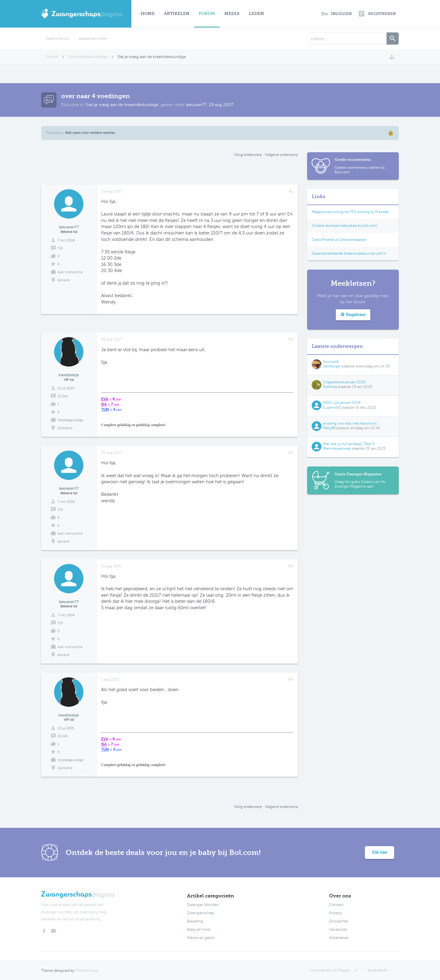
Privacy (335, 913)
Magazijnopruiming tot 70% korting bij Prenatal (350, 212)
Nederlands (377, 970)
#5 (291, 680)
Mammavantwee (337, 448)
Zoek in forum (58, 39)
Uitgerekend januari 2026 (344, 382)
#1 (291, 191)
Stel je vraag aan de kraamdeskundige (122, 105)
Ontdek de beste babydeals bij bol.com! (345, 226)
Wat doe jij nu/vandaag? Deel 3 (349, 444)
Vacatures (338, 930)
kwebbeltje (69, 375)
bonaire (63, 280)
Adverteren (339, 938)
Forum (207, 14)
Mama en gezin (201, 938)
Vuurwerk (331, 362)
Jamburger (332, 366)
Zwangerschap (201, 913)
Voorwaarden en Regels (330, 970)
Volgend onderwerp (281, 155)
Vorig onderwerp (248, 155)
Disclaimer (339, 921)
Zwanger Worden (203, 905)
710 (60, 248)
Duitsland (65, 428)
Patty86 (329, 428)
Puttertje (330, 387)
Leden (256, 14)
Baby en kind (199, 930)
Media (232, 14)
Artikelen (177, 14)
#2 (291, 339)
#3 (291, 453)
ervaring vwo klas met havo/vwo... (351, 423)
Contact (336, 905)
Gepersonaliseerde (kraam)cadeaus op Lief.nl (349, 253)
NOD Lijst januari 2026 (342, 403)
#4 (291, 566)
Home (148, 14)
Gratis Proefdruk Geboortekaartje (339, 240)
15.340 (63, 396)
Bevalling (195, 921)
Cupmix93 (332, 407)
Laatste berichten (93, 39)
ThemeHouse (86, 971)
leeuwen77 (196, 105)
